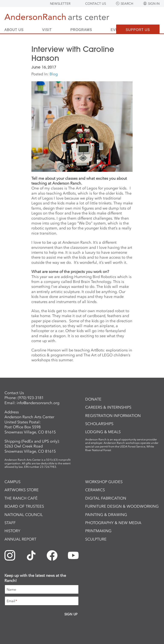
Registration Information (113, 416)
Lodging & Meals (103, 432)
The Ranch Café (21, 498)
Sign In (154, 4)
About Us (14, 30)
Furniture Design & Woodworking (122, 506)
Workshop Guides (104, 482)
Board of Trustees (24, 506)
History (12, 531)
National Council (24, 515)
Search (127, 4)
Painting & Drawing (106, 515)
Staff (10, 523)
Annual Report (20, 539)
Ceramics (95, 490)
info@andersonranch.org (38, 403)
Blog (54, 74)
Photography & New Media (113, 523)
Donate (93, 399)
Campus (12, 482)
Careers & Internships (108, 407)
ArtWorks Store (22, 490)
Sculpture (96, 539)
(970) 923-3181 (31, 398)
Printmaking (98, 531)
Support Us (138, 30)
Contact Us (96, 4)
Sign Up (71, 614)
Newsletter (60, 4)
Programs (81, 30)
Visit (47, 30)
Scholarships (99, 424)
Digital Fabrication (106, 498)
